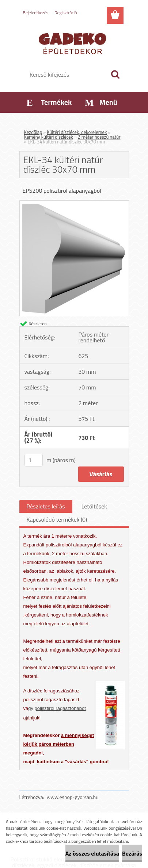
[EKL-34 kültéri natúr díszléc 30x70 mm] (74, 204)
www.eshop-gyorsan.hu (73, 797)
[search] (115, 74)
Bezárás (132, 853)
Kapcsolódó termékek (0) (57, 519)
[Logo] (74, 43)
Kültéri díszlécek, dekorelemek (77, 132)
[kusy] (34, 460)
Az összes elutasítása (92, 853)
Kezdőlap (33, 132)
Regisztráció (66, 13)
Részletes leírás (46, 506)
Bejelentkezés (36, 13)
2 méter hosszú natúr (99, 137)
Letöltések (94, 506)
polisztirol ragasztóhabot (60, 708)
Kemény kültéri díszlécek (49, 137)
